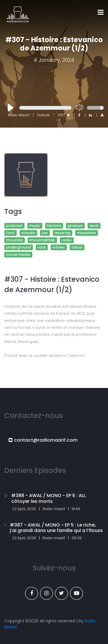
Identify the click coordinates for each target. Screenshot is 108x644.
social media (18, 254)
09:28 (77, 538)
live (45, 233)
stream (28, 233)
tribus (77, 247)
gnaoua (75, 226)
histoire (54, 226)
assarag (62, 233)
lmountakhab (42, 240)
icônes (59, 247)
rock (42, 247)
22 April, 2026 (24, 509)
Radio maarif (54, 509)
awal (94, 226)
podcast (14, 226)
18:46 (76, 509)
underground (18, 247)
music (35, 226)
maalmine (86, 233)
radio (67, 240)
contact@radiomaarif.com (43, 440)
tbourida (14, 240)
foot (10, 233)
